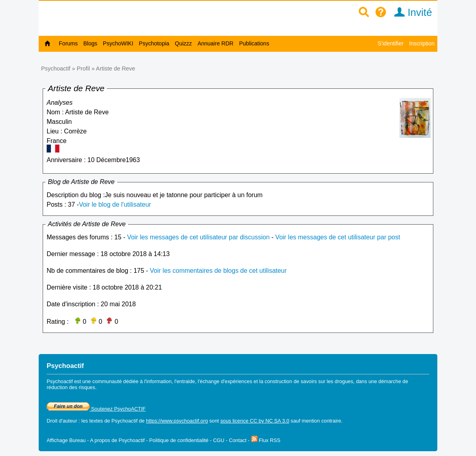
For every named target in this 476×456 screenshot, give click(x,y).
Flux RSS (266, 440)
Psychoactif (56, 68)
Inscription (422, 43)
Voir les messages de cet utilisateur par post (338, 237)
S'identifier (390, 43)
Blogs (90, 43)
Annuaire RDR (215, 43)
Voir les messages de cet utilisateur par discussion (199, 237)
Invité (410, 12)
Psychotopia (154, 43)
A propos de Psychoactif (117, 440)
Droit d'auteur (62, 421)
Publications (254, 43)
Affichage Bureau (66, 440)
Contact (238, 440)
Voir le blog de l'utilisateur (115, 205)
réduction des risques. (72, 387)
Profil (84, 68)
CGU (218, 440)
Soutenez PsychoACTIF (96, 409)
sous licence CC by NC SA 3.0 (255, 421)
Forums (68, 43)
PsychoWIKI (118, 43)
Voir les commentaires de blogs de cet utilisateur (218, 271)
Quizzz (184, 43)
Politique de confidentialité (179, 440)
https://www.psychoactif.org (177, 421)
